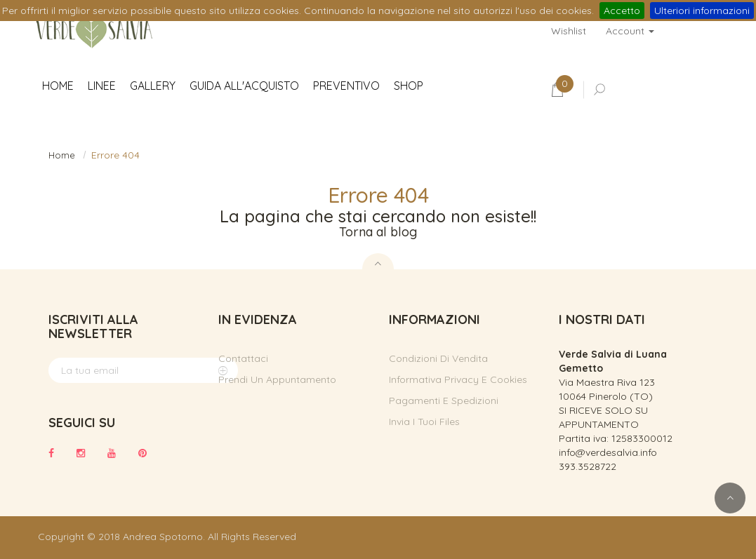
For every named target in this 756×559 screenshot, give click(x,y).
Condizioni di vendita (438, 358)
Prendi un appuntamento (277, 379)
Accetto (622, 11)
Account (630, 31)
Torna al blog (378, 232)
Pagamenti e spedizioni (444, 400)
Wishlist (569, 31)
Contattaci (243, 358)
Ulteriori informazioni (702, 11)
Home (62, 155)
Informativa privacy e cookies (458, 379)
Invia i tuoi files (424, 422)
